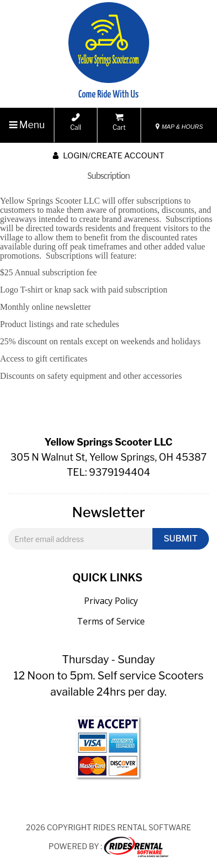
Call (76, 122)
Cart (119, 122)
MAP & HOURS (179, 127)
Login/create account (108, 156)
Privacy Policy (111, 601)
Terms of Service (111, 621)
